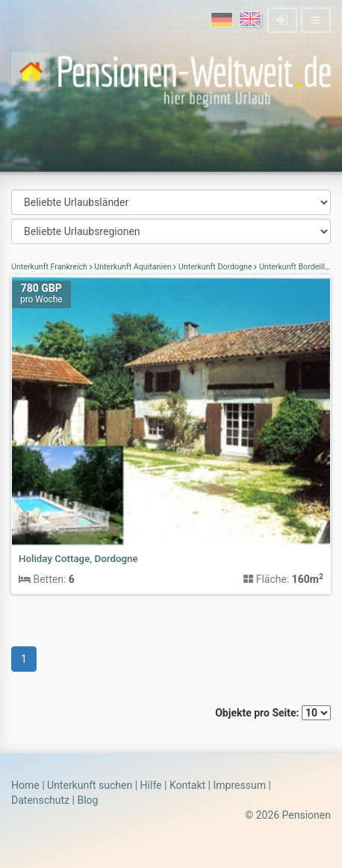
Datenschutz (40, 800)
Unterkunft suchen (90, 785)
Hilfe (151, 785)
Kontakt (187, 785)
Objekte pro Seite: (273, 713)
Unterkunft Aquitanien (133, 267)
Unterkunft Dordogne (215, 267)
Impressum (239, 785)
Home (25, 785)
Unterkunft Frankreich (50, 267)
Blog (87, 800)
